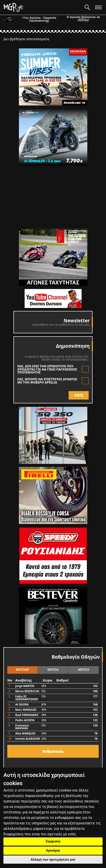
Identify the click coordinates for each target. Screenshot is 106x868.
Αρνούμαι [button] (53, 850)
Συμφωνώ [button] (53, 841)
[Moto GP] (42, 7)
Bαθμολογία (53, 751)
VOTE (79, 395)
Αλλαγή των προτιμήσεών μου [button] (53, 860)
